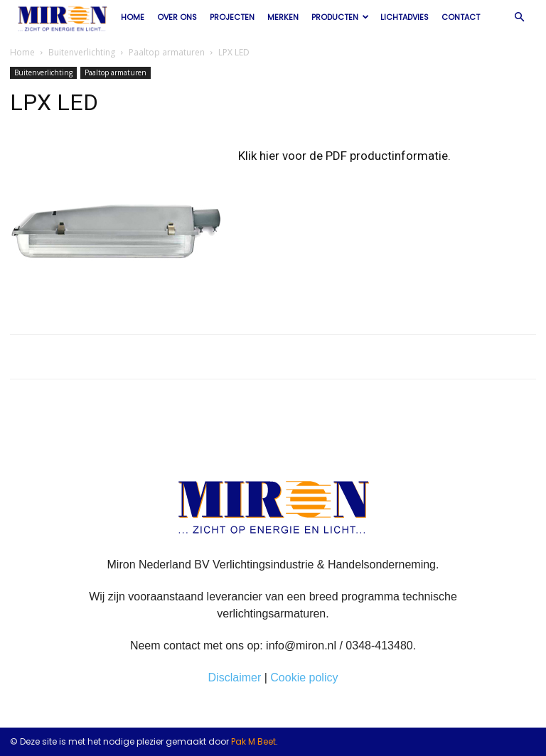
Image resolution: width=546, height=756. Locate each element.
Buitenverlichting (82, 52)
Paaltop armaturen (167, 52)
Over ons (177, 17)
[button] (519, 17)
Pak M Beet (253, 741)
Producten (340, 17)
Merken (283, 17)
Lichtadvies (405, 17)
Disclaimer (235, 677)
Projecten (232, 17)
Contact (461, 17)
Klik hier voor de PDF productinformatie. (344, 156)
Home (133, 17)
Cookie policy (304, 677)
